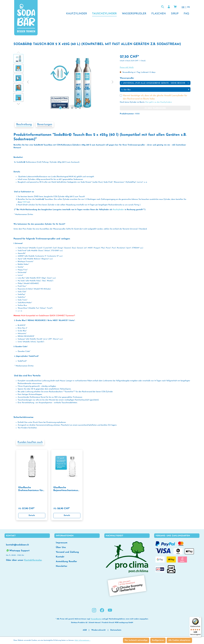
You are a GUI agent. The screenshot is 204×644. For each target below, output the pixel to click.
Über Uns (61, 547)
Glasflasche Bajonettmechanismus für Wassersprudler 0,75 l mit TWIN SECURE (66, 489)
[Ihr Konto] (169, 7)
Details (32, 515)
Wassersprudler (127, 78)
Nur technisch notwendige (136, 640)
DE (183, 7)
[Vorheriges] (28, 82)
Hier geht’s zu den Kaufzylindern (159, 102)
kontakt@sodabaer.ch (17, 545)
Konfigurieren (158, 640)
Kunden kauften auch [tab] (30, 442)
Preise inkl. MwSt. (127, 67)
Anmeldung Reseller (66, 562)
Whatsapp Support (18, 550)
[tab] (24, 125)
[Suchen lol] (163, 7)
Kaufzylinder (119, 210)
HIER (25, 202)
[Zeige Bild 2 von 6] (64, 108)
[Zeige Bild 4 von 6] (72, 108)
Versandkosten (96, 619)
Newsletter (62, 566)
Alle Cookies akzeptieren (179, 640)
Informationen (65, 536)
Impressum (62, 543)
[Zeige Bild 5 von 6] (76, 108)
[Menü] (200, 618)
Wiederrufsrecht (98, 630)
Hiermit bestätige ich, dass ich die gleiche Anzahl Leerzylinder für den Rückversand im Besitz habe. (155, 97)
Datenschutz (116, 630)
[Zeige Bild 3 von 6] (68, 108)
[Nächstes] (113, 82)
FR (189, 7)
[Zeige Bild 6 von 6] (80, 108)
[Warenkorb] (175, 7)
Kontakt (60, 557)
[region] (64, 82)
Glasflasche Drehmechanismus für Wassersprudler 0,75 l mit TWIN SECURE (31, 489)
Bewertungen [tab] (45, 124)
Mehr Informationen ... (82, 640)
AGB (85, 630)
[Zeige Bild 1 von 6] (60, 108)
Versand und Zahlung (67, 552)
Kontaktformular (33, 560)
